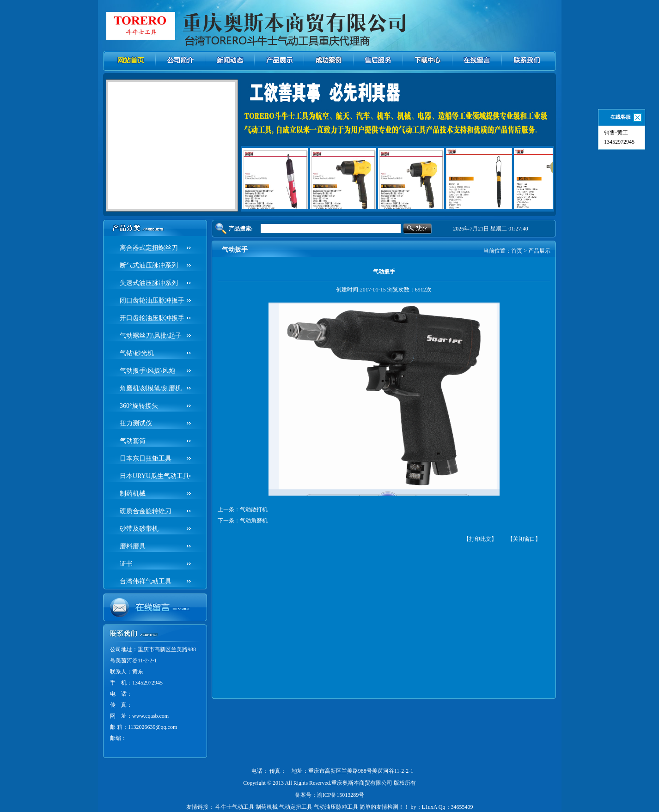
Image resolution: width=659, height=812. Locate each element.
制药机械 (133, 494)
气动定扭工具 (296, 807)
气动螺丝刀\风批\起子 (151, 336)
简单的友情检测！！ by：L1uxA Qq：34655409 (416, 807)
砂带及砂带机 (139, 529)
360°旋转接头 (139, 406)
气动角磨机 (254, 521)
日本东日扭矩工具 (146, 458)
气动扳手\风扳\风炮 (147, 371)
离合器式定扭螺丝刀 (149, 248)
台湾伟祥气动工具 (146, 581)
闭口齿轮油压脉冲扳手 (152, 300)
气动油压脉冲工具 (336, 807)
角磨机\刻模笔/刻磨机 (151, 388)
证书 (126, 564)
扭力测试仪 (136, 423)
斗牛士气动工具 (235, 807)
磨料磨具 (133, 546)
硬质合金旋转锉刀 (146, 511)
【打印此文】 (480, 539)
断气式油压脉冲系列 (149, 265)
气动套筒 (133, 441)
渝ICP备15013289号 (341, 795)
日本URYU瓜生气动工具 (155, 476)
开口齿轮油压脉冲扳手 (152, 318)
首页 (517, 251)
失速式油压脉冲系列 (149, 283)
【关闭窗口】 (524, 539)
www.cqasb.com (150, 716)
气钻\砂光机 (137, 353)
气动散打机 (254, 509)
